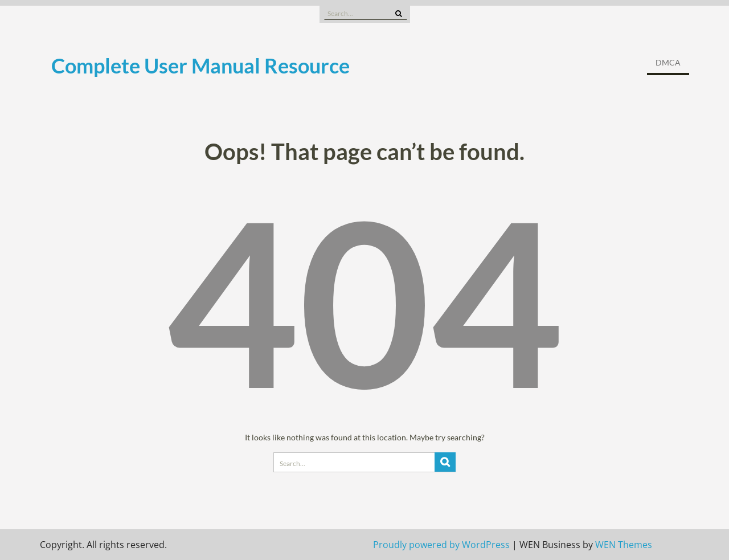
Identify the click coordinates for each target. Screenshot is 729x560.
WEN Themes (624, 545)
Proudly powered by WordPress (441, 545)
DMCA (668, 62)
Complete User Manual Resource (200, 66)
